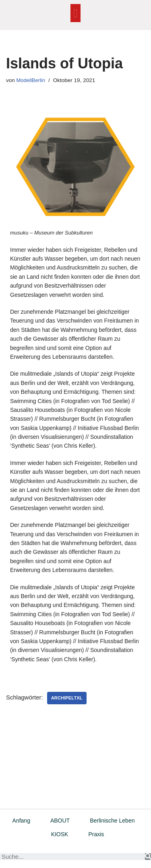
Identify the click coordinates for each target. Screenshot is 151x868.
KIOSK (60, 834)
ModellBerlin (31, 80)
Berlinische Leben (112, 821)
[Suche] (148, 857)
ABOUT (60, 821)
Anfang (21, 821)
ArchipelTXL (67, 698)
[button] (76, 13)
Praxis (96, 834)
